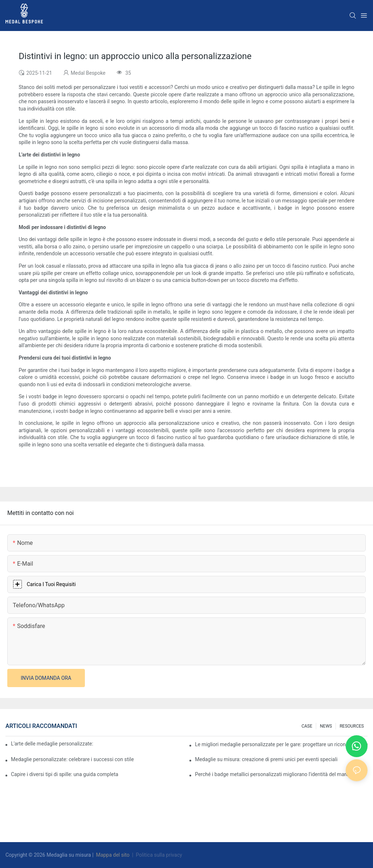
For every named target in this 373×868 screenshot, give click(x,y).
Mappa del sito (113, 855)
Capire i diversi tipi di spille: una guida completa (65, 774)
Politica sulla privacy (159, 855)
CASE (307, 726)
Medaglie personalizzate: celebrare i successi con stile (72, 759)
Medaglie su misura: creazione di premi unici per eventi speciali (266, 759)
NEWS (326, 726)
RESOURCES (352, 726)
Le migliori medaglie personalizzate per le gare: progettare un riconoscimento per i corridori (281, 744)
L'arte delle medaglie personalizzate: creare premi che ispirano (53, 744)
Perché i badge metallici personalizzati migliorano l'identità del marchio (275, 774)
